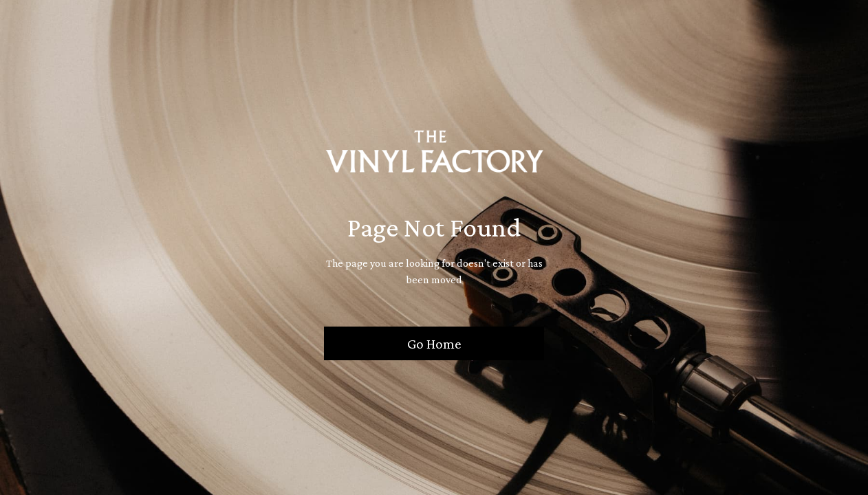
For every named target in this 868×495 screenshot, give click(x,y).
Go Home (434, 343)
